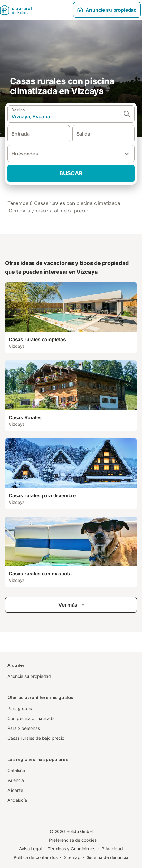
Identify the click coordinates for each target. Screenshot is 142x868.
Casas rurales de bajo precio (36, 738)
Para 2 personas (24, 728)
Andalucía (17, 800)
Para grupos (20, 708)
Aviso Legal (30, 849)
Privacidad (112, 849)
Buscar (71, 173)
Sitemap (72, 857)
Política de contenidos (36, 857)
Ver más (72, 605)
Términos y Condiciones (72, 849)
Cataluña (16, 770)
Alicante (15, 790)
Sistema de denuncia (108, 857)
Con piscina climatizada (31, 718)
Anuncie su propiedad (107, 10)
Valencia (16, 780)
